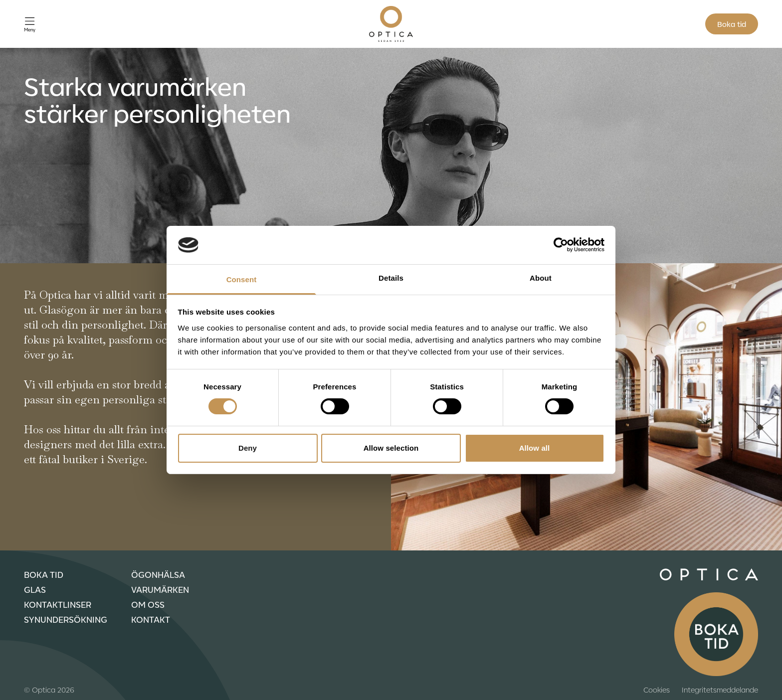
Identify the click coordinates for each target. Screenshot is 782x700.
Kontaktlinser (58, 604)
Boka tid (732, 24)
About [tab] (541, 278)
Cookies (657, 690)
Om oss (148, 604)
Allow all (535, 448)
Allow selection (391, 448)
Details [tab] (391, 278)
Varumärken (160, 589)
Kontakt (151, 619)
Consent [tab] (242, 279)
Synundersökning (66, 619)
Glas (35, 589)
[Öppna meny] (30, 24)
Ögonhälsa (158, 574)
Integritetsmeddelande (720, 690)
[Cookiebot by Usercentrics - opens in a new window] (561, 245)
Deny (248, 448)
